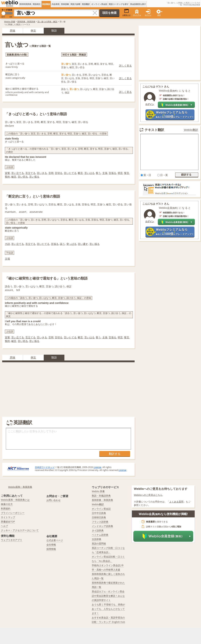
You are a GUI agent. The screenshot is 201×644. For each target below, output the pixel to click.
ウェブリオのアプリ (12, 540)
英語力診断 (75, 4)
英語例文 (37, 4)
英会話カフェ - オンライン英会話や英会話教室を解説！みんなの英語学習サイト (108, 596)
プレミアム (137, 15)
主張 (105, 173)
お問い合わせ (54, 500)
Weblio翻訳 (191, 130)
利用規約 (6, 508)
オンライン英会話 (99, 4)
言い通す (83, 244)
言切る (59, 173)
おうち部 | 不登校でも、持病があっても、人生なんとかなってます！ (108, 609)
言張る (112, 173)
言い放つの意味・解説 (47, 21)
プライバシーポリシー (13, 513)
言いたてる (70, 173)
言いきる (42, 173)
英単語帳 (65, 4)
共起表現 (56, 4)
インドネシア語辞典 (102, 526)
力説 (7, 244)
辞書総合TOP (8, 522)
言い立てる (18, 173)
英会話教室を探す (138, 4)
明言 (120, 173)
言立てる (30, 173)
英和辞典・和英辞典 (26, 21)
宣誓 (7, 173)
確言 (14, 177)
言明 (51, 173)
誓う (98, 173)
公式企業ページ (55, 540)
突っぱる (71, 244)
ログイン (148, 15)
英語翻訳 (86, 4)
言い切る (23, 177)
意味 (13, 30)
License (97, 467)
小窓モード (127, 12)
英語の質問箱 (99, 543)
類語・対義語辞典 (101, 496)
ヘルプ (4, 526)
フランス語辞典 (100, 522)
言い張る (34, 177)
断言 (80, 173)
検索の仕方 (7, 504)
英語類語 (46, 4)
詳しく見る (125, 66)
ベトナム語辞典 (100, 535)
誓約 (7, 177)
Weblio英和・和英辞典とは (15, 500)
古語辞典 (97, 539)
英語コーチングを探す (119, 4)
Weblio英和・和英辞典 (20, 487)
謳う (62, 244)
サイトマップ (8, 517)
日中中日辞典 (99, 513)
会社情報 (51, 545)
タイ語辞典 (98, 530)
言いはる (89, 173)
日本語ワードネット (45, 467)
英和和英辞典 (25, 4)
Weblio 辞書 (10, 21)
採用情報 (51, 549)
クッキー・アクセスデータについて (20, 530)
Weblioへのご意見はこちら (148, 495)
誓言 (127, 173)
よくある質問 (176, 502)
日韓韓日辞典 (99, 517)
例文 (33, 30)
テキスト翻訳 (154, 130)
